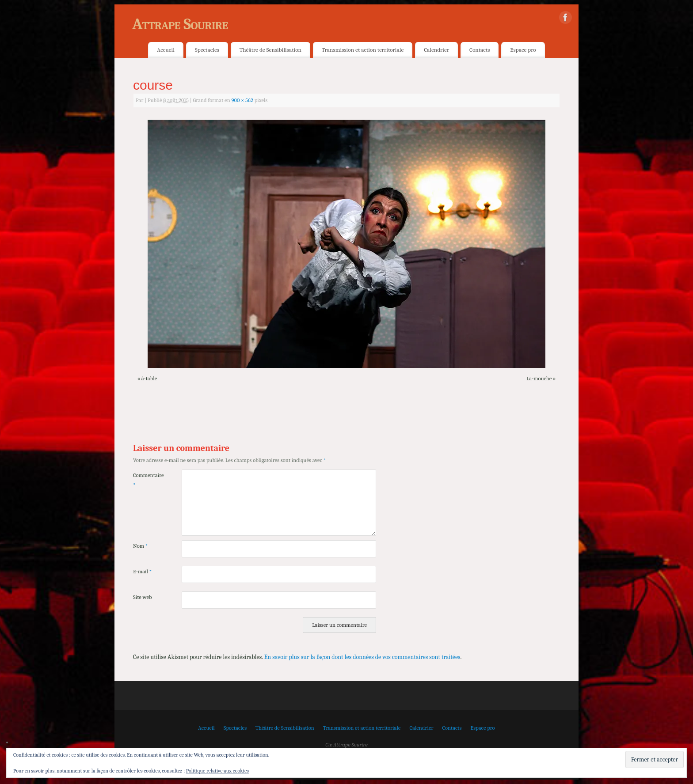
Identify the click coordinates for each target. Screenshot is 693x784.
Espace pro (523, 50)
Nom (140, 546)
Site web (143, 597)
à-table (149, 379)
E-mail (142, 572)
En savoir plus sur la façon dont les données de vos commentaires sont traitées (362, 657)
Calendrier (436, 50)
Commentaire (145, 480)
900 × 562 (242, 100)
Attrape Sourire (180, 24)
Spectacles (207, 50)
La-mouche (539, 379)
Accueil (166, 50)
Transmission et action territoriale (363, 50)
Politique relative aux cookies (217, 771)
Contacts (480, 50)
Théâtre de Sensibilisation (270, 50)
